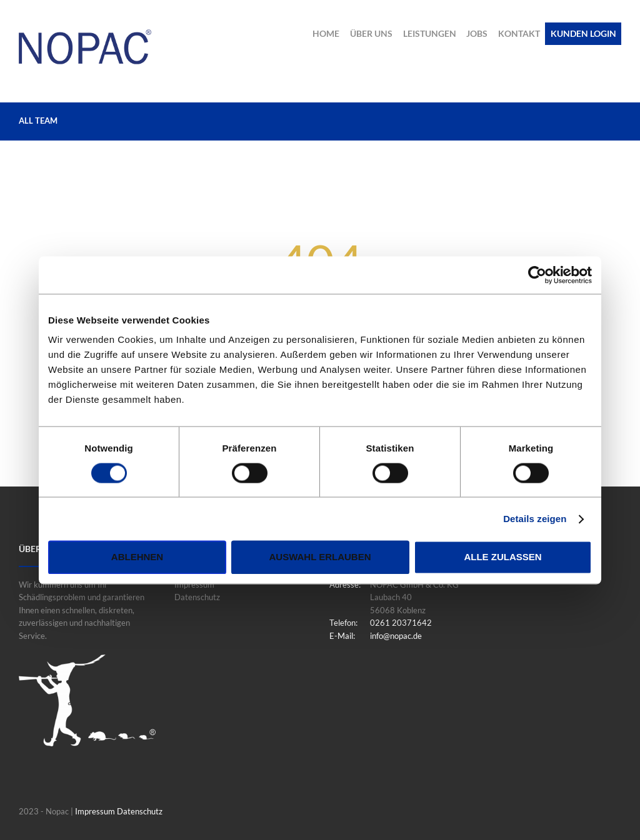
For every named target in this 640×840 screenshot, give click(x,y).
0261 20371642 (401, 623)
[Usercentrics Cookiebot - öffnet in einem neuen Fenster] (537, 275)
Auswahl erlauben (320, 557)
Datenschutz (197, 598)
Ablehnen (137, 557)
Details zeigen (535, 519)
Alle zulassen (502, 557)
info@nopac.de (396, 636)
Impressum (194, 585)
